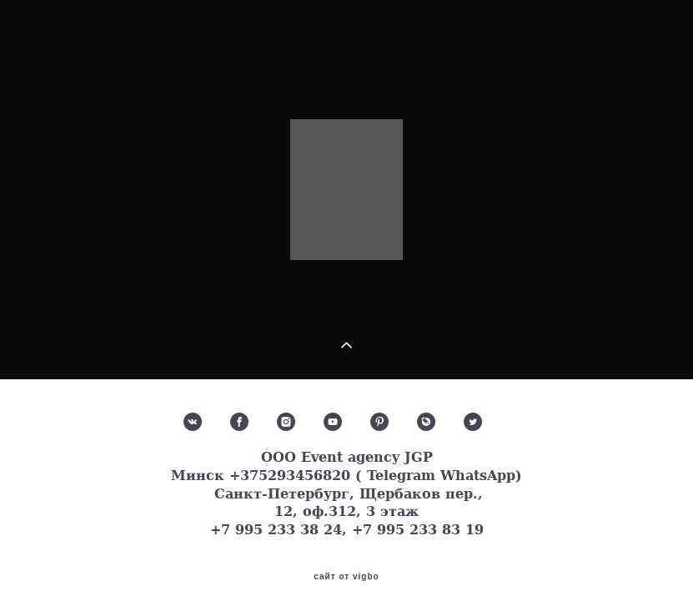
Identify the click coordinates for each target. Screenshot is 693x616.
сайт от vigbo (346, 577)
